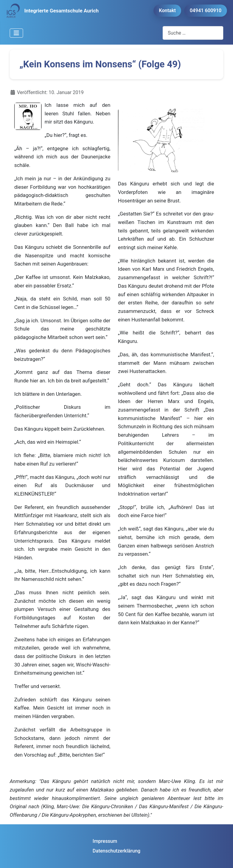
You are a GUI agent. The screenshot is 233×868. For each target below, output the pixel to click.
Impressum (105, 841)
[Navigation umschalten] (16, 33)
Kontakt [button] (167, 10)
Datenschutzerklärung (116, 851)
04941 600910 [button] (206, 10)
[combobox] (193, 33)
